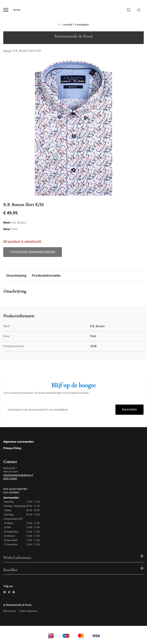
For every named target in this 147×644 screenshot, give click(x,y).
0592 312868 (10, 478)
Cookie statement (28, 611)
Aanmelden (129, 409)
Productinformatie (46, 275)
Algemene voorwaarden (18, 442)
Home (7, 51)
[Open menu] (6, 10)
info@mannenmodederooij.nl (18, 475)
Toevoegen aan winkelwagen (33, 252)
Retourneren (10, 611)
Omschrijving (16, 275)
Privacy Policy (12, 448)
